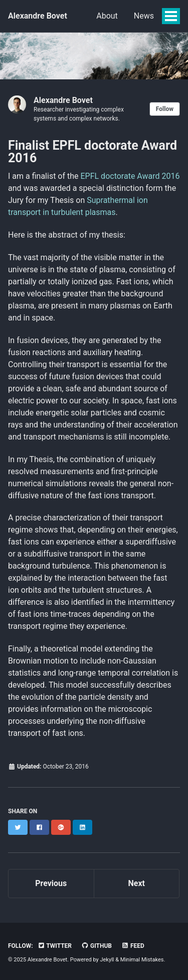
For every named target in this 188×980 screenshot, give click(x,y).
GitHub (97, 946)
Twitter (55, 946)
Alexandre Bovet (38, 16)
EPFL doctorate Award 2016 (130, 176)
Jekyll (107, 960)
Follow (165, 109)
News (144, 16)
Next (137, 883)
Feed (133, 946)
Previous (51, 883)
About (107, 16)
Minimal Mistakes (142, 960)
